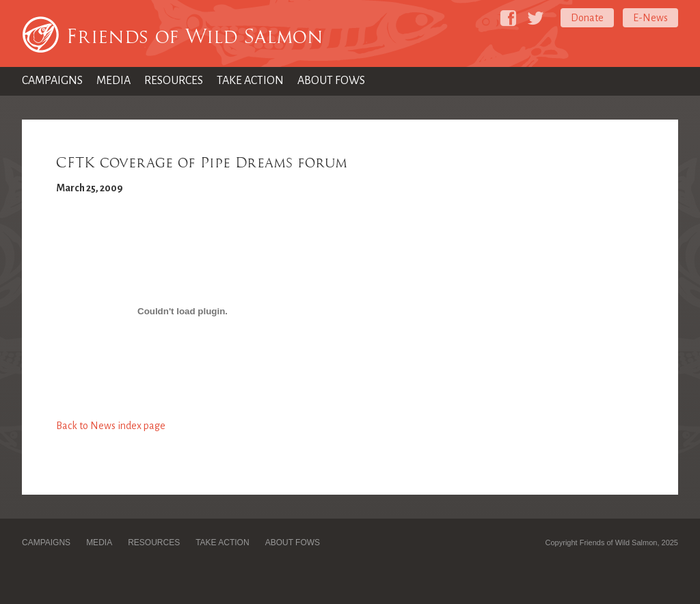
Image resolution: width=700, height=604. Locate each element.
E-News (650, 18)
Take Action (250, 81)
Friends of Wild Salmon (195, 37)
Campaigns (52, 81)
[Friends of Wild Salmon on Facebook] (508, 18)
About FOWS (331, 81)
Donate (587, 18)
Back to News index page (111, 426)
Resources (174, 81)
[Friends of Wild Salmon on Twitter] (536, 18)
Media (113, 81)
